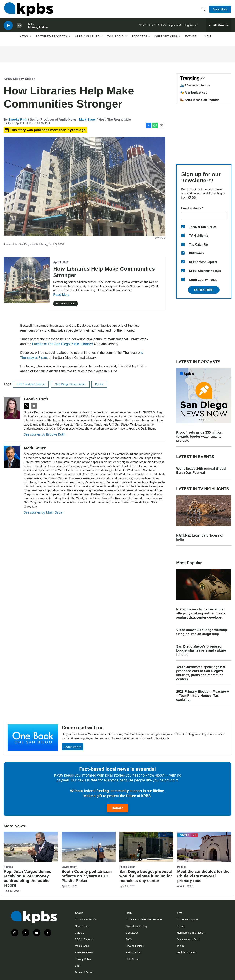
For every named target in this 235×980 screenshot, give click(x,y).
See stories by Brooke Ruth (45, 434)
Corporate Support (187, 919)
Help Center (133, 959)
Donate (117, 808)
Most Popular (190, 563)
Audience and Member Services (144, 919)
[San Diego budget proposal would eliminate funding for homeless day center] (146, 847)
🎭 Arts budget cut (193, 92)
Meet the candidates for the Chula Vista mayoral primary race (203, 876)
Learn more (73, 747)
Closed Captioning (136, 926)
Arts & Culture (87, 38)
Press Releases (84, 952)
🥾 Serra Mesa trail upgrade (200, 100)
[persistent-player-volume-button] (19, 27)
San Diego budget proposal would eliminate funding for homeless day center (146, 876)
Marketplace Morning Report (180, 26)
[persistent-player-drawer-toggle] (219, 27)
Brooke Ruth (18, 120)
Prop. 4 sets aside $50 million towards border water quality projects (199, 437)
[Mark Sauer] (12, 457)
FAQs (129, 939)
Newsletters (82, 926)
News (24, 38)
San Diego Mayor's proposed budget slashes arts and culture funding (201, 650)
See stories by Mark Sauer (44, 512)
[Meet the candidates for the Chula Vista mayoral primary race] (204, 847)
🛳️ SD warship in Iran (195, 85)
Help (208, 38)
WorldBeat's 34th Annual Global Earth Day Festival (201, 471)
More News (16, 826)
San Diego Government (70, 384)
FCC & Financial (84, 939)
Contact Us (132, 933)
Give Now (220, 10)
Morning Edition (38, 28)
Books (99, 384)
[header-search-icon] (203, 10)
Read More (61, 295)
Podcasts (139, 38)
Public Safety (127, 867)
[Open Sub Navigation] (31, 38)
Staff (78, 966)
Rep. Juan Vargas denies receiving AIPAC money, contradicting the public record (27, 878)
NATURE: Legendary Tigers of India (200, 537)
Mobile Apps (82, 946)
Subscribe (204, 290)
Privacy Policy (83, 959)
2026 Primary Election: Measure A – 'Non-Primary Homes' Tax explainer (203, 696)
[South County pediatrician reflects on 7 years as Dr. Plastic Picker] (89, 847)
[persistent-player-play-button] (8, 27)
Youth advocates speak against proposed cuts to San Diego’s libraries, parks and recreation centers (201, 673)
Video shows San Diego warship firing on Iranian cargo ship (202, 632)
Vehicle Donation (186, 952)
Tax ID (180, 946)
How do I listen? (135, 946)
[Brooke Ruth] (12, 408)
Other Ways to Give (188, 939)
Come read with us (83, 728)
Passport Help (134, 952)
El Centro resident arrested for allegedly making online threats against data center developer (201, 613)
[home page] (28, 10)
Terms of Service (84, 972)
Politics (8, 867)
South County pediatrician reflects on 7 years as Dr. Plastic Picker (87, 876)
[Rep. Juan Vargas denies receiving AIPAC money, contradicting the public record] (31, 847)
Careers (79, 933)
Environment (69, 867)
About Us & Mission (86, 919)
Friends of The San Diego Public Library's (63, 344)
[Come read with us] (33, 738)
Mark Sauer (88, 120)
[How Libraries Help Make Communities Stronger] (27, 280)
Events (191, 38)
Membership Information (191, 933)
